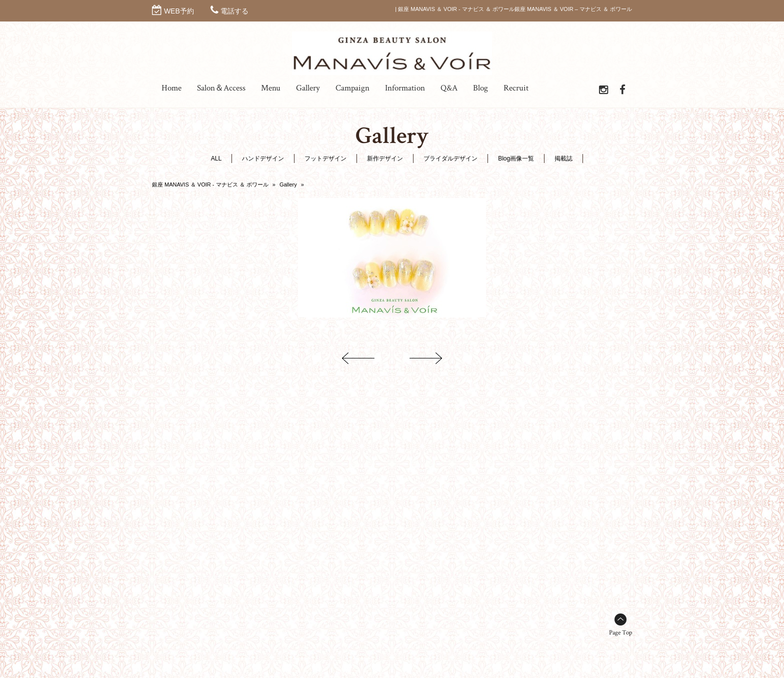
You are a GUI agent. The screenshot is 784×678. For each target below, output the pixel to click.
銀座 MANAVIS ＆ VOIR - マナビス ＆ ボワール (210, 184)
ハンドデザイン (263, 158)
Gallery (288, 184)
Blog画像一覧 (516, 158)
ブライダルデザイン (450, 158)
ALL (216, 158)
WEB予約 (179, 11)
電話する (234, 11)
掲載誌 (563, 158)
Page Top (620, 633)
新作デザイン (385, 158)
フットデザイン (325, 158)
